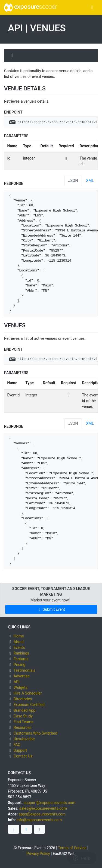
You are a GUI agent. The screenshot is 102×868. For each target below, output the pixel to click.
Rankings (21, 653)
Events (19, 647)
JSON (73, 181)
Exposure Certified (29, 705)
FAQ (17, 745)
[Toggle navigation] (92, 7)
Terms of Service (72, 848)
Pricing (19, 665)
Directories (23, 699)
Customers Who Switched (35, 733)
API (17, 682)
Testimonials (24, 670)
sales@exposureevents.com (43, 808)
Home (19, 636)
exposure (30, 7)
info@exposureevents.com (39, 820)
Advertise (22, 676)
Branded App (24, 710)
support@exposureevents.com (50, 803)
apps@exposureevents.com (42, 814)
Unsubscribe (24, 739)
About (19, 642)
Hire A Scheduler (28, 693)
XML (90, 181)
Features (21, 659)
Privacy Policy (38, 854)
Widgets (21, 687)
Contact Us (23, 756)
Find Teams (23, 722)
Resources (23, 728)
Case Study (23, 716)
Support (20, 750)
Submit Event (51, 609)
